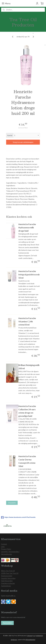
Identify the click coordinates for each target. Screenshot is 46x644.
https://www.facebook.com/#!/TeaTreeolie (18, 517)
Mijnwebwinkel (30, 640)
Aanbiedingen (6, 586)
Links (3, 547)
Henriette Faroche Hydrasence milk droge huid (27, 228)
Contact (4, 544)
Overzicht (12, 503)
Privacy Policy (6, 549)
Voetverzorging (7, 576)
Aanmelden (7, 623)
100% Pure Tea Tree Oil (10, 573)
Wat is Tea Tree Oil (8, 571)
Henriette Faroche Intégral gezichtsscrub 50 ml (29, 275)
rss (34, 636)
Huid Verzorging (7, 581)
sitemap (30, 636)
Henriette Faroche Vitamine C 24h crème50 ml (27, 322)
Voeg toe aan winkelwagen (23, 142)
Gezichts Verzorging (8, 578)
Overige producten (8, 583)
